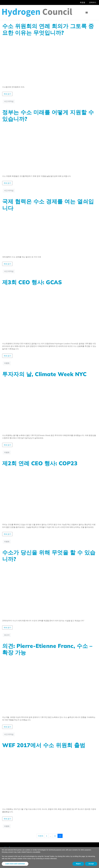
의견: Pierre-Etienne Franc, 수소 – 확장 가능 (47, 649)
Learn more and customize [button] (15, 864)
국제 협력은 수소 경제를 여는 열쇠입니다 (48, 205)
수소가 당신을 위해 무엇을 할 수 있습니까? (49, 556)
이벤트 (7, 363)
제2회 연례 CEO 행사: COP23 (40, 463)
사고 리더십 (9, 101)
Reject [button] (78, 864)
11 (55, 836)
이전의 (41, 836)
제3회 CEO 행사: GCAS (32, 282)
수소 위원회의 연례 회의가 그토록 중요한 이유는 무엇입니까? (48, 29)
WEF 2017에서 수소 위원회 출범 (44, 745)
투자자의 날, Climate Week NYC (44, 374)
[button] (87, 12)
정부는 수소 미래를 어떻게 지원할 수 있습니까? (48, 116)
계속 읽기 (7, 94)
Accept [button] (91, 864)
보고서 (7, 635)
